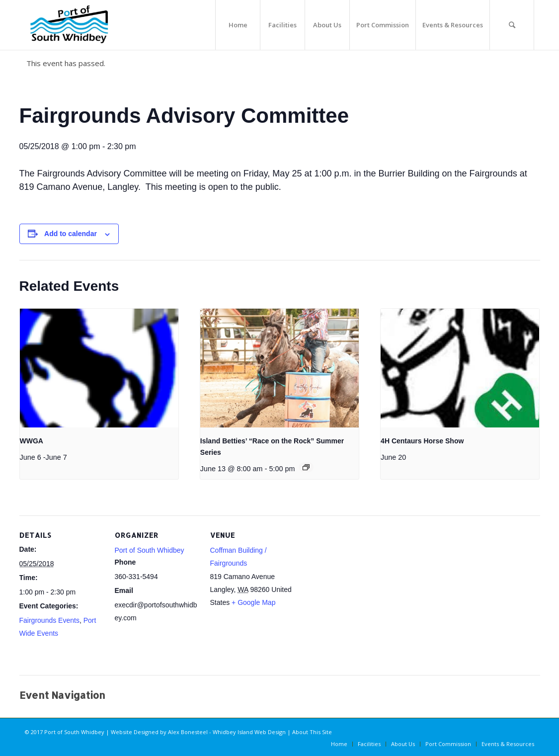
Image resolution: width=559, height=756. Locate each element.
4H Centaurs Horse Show (422, 441)
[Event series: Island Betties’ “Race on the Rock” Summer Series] (306, 467)
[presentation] (99, 368)
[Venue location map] (358, 584)
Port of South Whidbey (150, 550)
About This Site (312, 732)
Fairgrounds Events (49, 620)
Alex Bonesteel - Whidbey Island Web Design (227, 732)
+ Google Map (253, 602)
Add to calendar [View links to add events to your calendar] (71, 234)
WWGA (32, 441)
